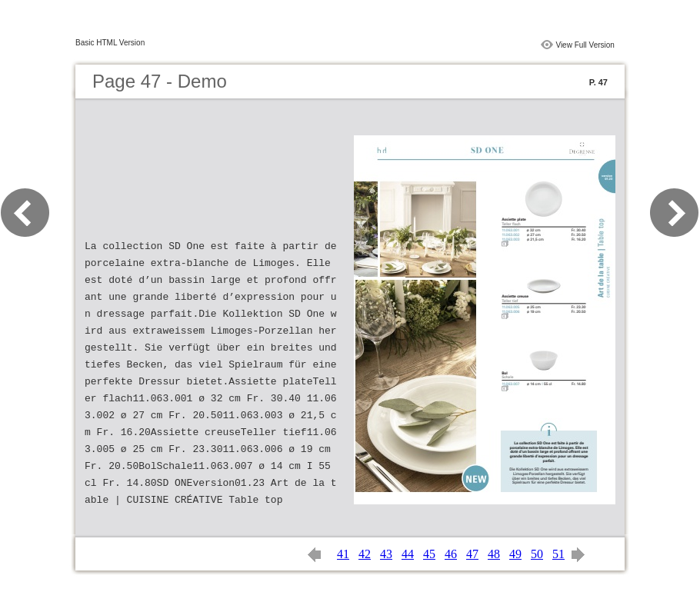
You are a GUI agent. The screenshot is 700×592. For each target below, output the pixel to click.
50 (537, 554)
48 (494, 554)
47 (472, 554)
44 (408, 554)
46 (451, 554)
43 (386, 554)
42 (365, 554)
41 (343, 554)
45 (429, 554)
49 (515, 554)
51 (558, 554)
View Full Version (585, 45)
